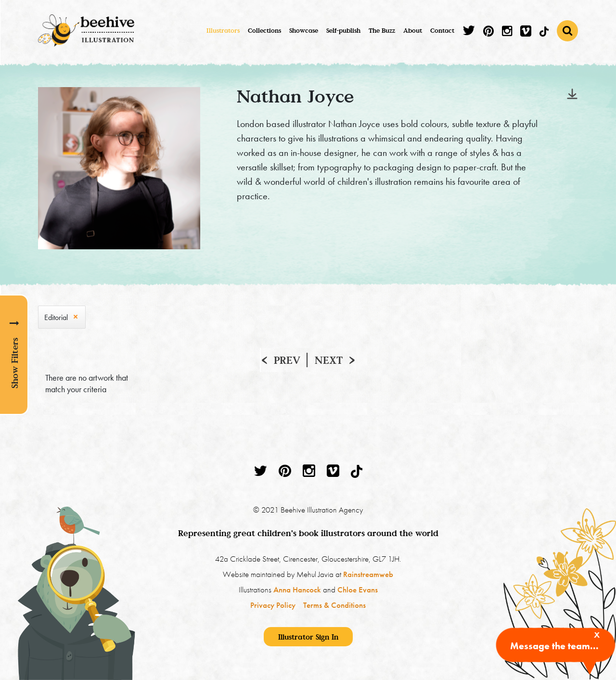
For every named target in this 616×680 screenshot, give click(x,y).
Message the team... (554, 646)
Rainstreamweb (368, 574)
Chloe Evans (358, 590)
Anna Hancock (297, 590)
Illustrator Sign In (308, 637)
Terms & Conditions (334, 605)
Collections (264, 30)
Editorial (56, 317)
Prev (287, 360)
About (413, 30)
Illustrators (223, 30)
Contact (442, 30)
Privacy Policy (273, 605)
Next (329, 360)
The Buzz (382, 30)
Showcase (304, 30)
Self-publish (343, 30)
